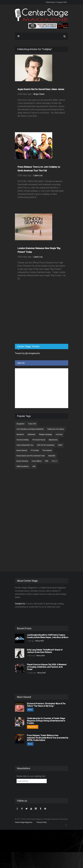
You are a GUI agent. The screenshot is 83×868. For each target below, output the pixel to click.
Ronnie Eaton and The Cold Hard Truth (31, 456)
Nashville (52, 456)
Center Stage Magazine (24, 822)
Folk (34, 466)
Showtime (20, 434)
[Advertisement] (35, 321)
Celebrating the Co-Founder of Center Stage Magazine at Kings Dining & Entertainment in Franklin (46, 721)
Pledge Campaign (45, 434)
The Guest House (39, 440)
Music (30, 710)
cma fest (59, 434)
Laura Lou (38, 175)
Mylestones (53, 440)
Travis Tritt (32, 424)
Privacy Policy (42, 822)
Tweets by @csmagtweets (27, 353)
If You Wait (35, 450)
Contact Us (20, 604)
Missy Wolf (40, 641)
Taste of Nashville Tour (25, 445)
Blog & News (33, 727)
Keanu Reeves (22, 450)
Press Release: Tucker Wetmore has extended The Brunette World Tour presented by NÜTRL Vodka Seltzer (48, 738)
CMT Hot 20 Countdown (46, 445)
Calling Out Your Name (56, 429)
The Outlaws (47, 450)
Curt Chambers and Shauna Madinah (30, 429)
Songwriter (20, 424)
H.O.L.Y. (54, 461)
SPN (47, 461)
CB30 (60, 445)
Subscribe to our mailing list (31, 776)
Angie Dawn (39, 94)
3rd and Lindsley (23, 440)
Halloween (31, 434)
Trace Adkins (37, 461)
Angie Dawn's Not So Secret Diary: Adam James (41, 89)
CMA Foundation (23, 466)
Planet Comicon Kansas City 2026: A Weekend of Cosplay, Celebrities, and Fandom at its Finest (47, 667)
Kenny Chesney (22, 461)
